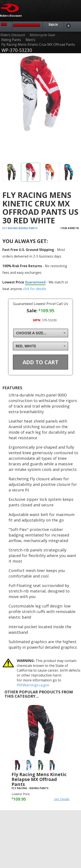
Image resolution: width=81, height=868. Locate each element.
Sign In (53, 24)
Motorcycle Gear (43, 35)
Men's (30, 40)
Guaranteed (35, 282)
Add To (40, 362)
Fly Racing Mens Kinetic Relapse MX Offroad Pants (39, 779)
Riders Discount (13, 35)
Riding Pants (11, 40)
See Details (62, 799)
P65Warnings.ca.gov (33, 685)
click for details (34, 289)
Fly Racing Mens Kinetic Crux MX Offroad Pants (38, 45)
